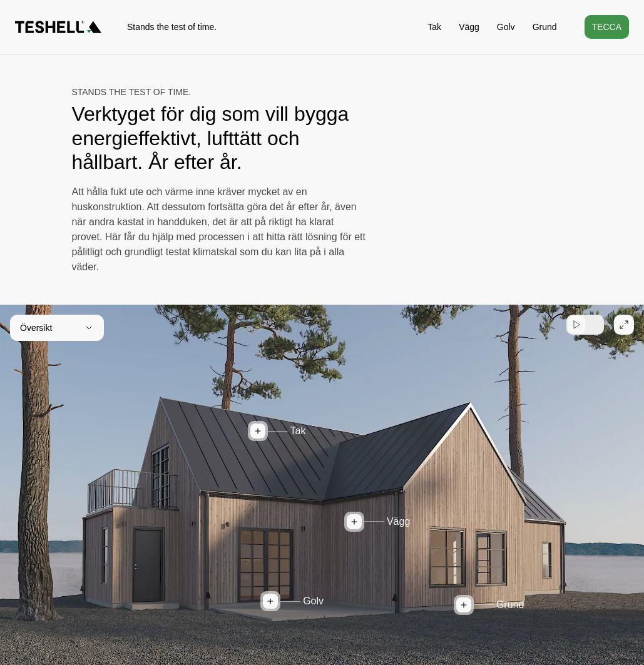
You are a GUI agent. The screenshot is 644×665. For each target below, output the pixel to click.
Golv (506, 27)
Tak (434, 27)
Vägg (469, 27)
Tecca (607, 27)
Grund (545, 27)
